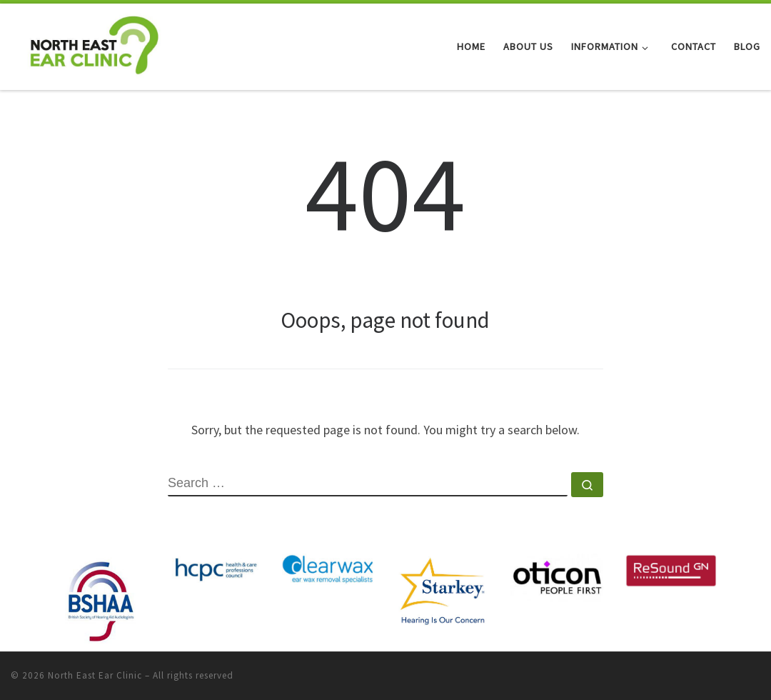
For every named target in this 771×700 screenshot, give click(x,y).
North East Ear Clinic (95, 675)
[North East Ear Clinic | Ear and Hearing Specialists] (94, 44)
